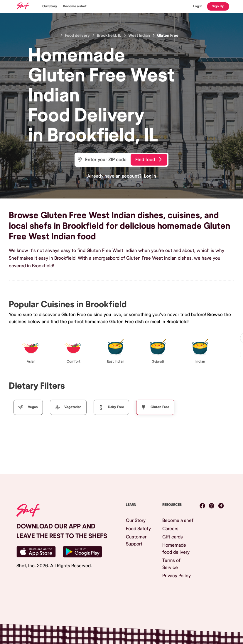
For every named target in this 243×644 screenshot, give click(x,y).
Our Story (50, 6)
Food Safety (138, 529)
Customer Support (136, 540)
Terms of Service (171, 564)
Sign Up (218, 6)
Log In (198, 6)
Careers (170, 529)
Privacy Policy (177, 576)
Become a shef (75, 6)
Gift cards (173, 537)
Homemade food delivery (176, 549)
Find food (148, 160)
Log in (150, 176)
